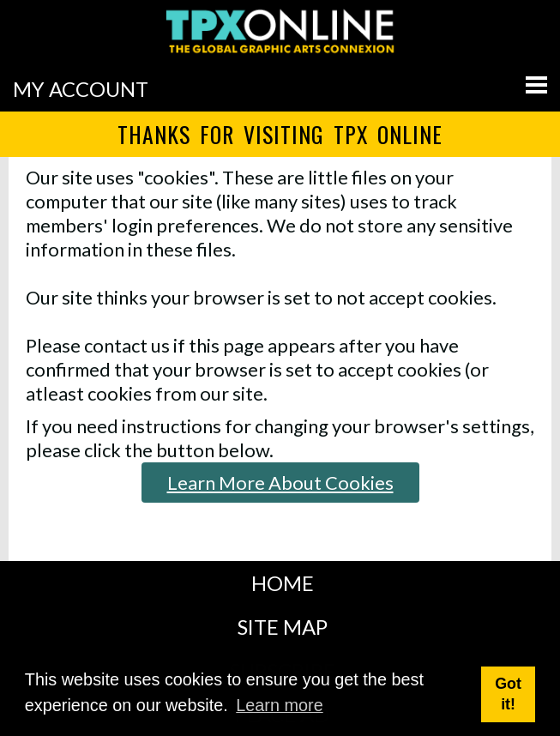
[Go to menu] (536, 85)
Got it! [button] (508, 694)
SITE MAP (283, 627)
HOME (283, 583)
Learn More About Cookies (280, 483)
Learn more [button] (279, 705)
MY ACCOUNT (81, 89)
